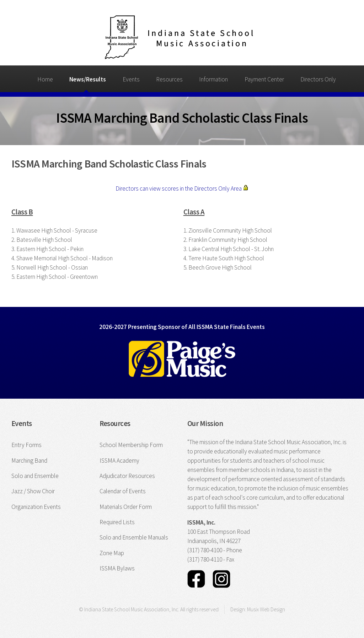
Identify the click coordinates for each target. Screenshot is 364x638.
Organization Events (36, 507)
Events (131, 79)
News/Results (88, 79)
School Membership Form (131, 445)
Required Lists (117, 522)
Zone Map (112, 553)
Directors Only (318, 79)
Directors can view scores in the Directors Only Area (182, 188)
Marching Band (29, 461)
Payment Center (264, 79)
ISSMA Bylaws (117, 568)
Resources (169, 79)
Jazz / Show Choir (33, 491)
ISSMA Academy (119, 461)
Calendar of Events (123, 491)
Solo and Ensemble (35, 476)
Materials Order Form (126, 507)
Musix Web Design (266, 609)
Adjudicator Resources (127, 476)
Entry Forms (26, 445)
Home (45, 79)
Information (213, 79)
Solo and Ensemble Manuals (134, 537)
